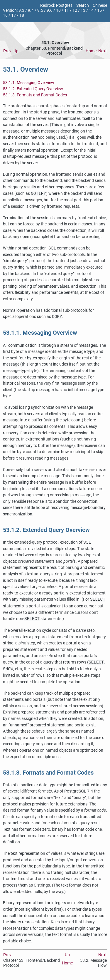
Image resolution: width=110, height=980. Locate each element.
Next (103, 51)
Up (16, 51)
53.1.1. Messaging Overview (29, 83)
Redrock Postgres (56, 5)
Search (83, 5)
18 (22, 15)
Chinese (100, 5)
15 (99, 10)
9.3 (21, 10)
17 (13, 15)
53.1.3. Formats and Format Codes (35, 95)
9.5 (40, 10)
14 (91, 10)
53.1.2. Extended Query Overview (33, 89)
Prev (7, 51)
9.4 (31, 10)
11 (67, 10)
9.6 (50, 10)
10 (58, 10)
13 (83, 10)
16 (5, 15)
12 (75, 10)
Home (91, 51)
